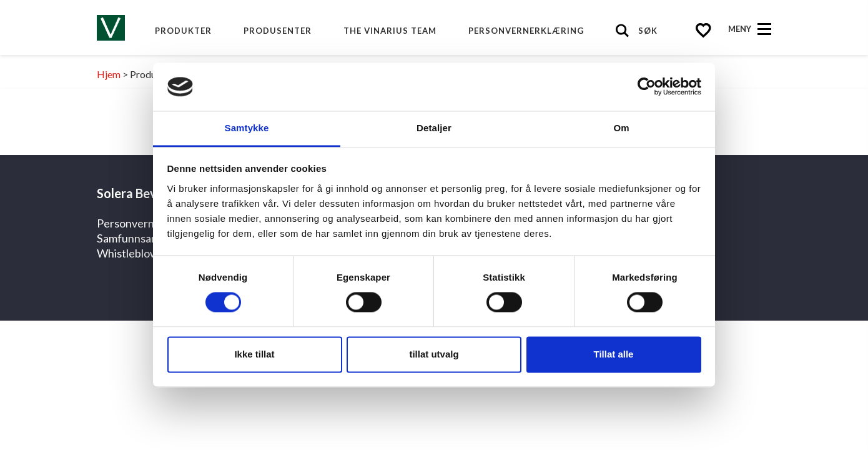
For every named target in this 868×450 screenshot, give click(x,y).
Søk (648, 31)
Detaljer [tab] (434, 128)
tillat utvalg (434, 354)
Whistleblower (133, 253)
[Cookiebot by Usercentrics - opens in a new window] (647, 87)
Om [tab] (621, 128)
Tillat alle (614, 354)
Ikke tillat (254, 354)
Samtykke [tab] (247, 128)
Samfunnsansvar (137, 238)
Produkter (183, 31)
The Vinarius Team (390, 31)
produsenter (278, 31)
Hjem (109, 74)
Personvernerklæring (526, 31)
